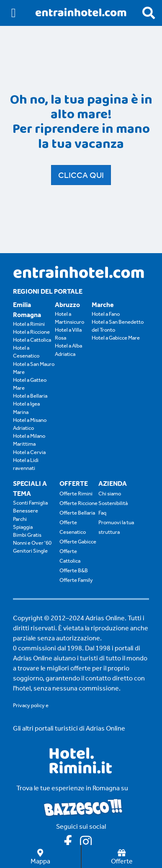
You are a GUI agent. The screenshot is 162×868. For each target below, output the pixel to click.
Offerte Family (76, 580)
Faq (102, 513)
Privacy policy (29, 705)
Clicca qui (81, 175)
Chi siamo (110, 494)
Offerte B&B (74, 570)
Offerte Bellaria (77, 513)
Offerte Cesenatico (73, 527)
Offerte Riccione (78, 503)
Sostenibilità (113, 503)
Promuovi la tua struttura (116, 527)
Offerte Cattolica (70, 556)
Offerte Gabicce (78, 542)
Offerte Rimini (76, 494)
